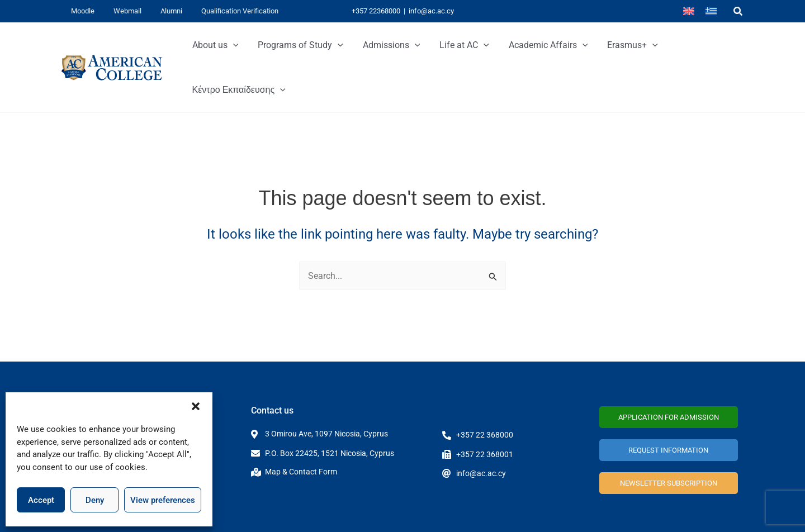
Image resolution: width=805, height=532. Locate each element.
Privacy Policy (621, 514)
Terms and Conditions (695, 514)
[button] (196, 406)
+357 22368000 (376, 11)
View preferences (163, 500)
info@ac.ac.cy (431, 11)
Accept (41, 500)
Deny (95, 500)
